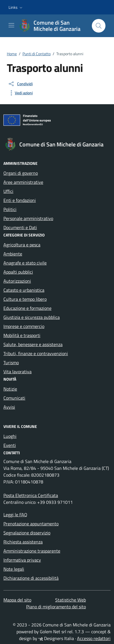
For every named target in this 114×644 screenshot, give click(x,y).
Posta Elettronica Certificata (31, 495)
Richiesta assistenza (23, 542)
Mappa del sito (17, 600)
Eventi (10, 445)
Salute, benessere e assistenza (33, 344)
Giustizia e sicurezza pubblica (32, 317)
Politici (10, 209)
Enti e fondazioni (20, 200)
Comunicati (14, 398)
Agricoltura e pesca (22, 245)
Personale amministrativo (28, 218)
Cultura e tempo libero (25, 299)
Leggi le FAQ (15, 515)
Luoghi (10, 436)
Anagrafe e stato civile (25, 263)
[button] (16, 7)
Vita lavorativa (17, 372)
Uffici (8, 191)
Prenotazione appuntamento (31, 524)
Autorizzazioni (17, 281)
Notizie (10, 389)
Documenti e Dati (20, 227)
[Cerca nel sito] (99, 26)
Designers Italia (56, 638)
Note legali (14, 569)
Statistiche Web (71, 600)
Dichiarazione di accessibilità (31, 578)
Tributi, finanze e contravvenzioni (36, 353)
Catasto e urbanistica (24, 290)
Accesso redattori (94, 638)
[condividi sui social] (20, 84)
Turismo (11, 362)
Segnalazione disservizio (27, 533)
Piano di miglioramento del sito (56, 607)
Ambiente (13, 254)
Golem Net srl (53, 632)
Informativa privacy (22, 560)
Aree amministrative (23, 182)
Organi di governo (21, 173)
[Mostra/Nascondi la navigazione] (11, 25)
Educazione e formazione (27, 308)
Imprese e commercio (24, 326)
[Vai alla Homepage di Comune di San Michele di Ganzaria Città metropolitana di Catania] (52, 26)
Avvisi (9, 407)
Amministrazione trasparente (32, 551)
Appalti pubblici (18, 272)
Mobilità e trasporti (22, 335)
